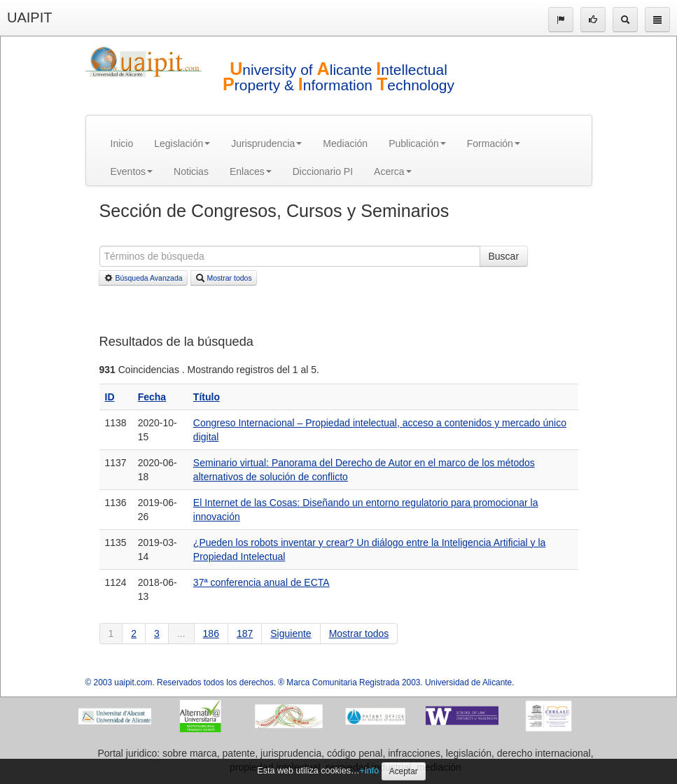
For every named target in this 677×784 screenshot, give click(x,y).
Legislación (182, 143)
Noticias (191, 171)
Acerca (393, 171)
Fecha (152, 397)
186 (211, 633)
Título (207, 397)
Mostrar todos (224, 278)
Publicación (417, 143)
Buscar (504, 256)
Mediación (345, 143)
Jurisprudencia (266, 143)
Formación (494, 143)
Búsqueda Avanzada (143, 278)
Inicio (122, 143)
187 (245, 633)
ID (110, 397)
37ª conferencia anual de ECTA (261, 582)
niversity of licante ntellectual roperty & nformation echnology (338, 77)
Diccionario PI (323, 171)
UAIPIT (29, 17)
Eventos (132, 171)
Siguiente (291, 633)
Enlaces (251, 171)
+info (370, 771)
